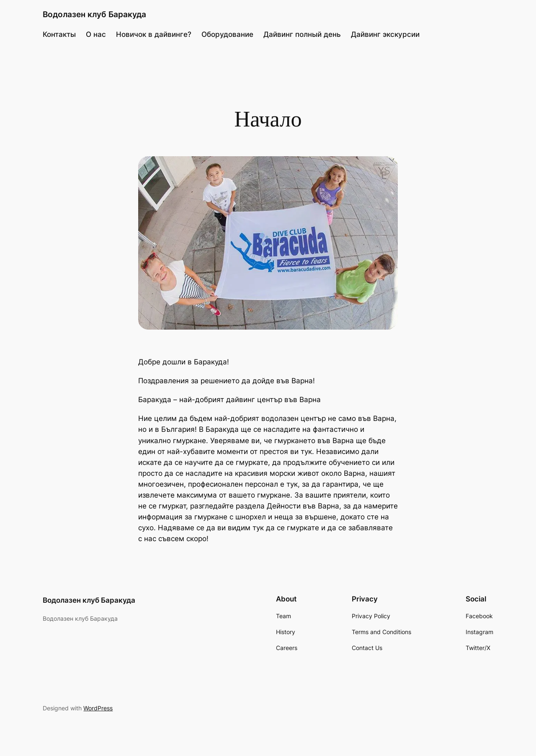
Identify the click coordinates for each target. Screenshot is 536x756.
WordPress (98, 708)
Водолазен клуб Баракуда (94, 14)
